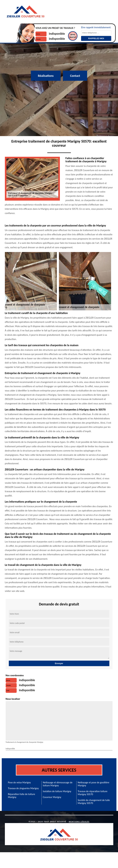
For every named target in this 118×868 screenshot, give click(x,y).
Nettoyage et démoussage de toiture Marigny (58, 784)
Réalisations (46, 76)
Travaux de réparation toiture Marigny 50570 (93, 793)
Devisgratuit (73, 36)
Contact (75, 76)
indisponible (57, 34)
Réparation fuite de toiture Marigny (22, 796)
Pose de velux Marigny (19, 782)
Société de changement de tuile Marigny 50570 (94, 802)
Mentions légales (79, 822)
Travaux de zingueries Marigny (23, 788)
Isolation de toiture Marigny (57, 791)
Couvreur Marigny (52, 797)
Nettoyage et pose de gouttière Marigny (94, 784)
